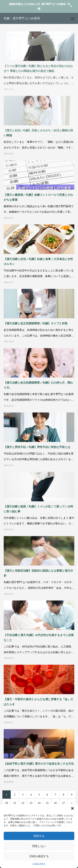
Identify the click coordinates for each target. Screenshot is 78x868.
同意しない (39, 846)
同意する (39, 836)
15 (47, 803)
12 (23, 803)
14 (39, 803)
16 (55, 803)
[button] (72, 808)
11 (15, 803)
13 (31, 803)
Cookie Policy (39, 864)
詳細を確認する (39, 856)
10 (7, 803)
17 (64, 803)
